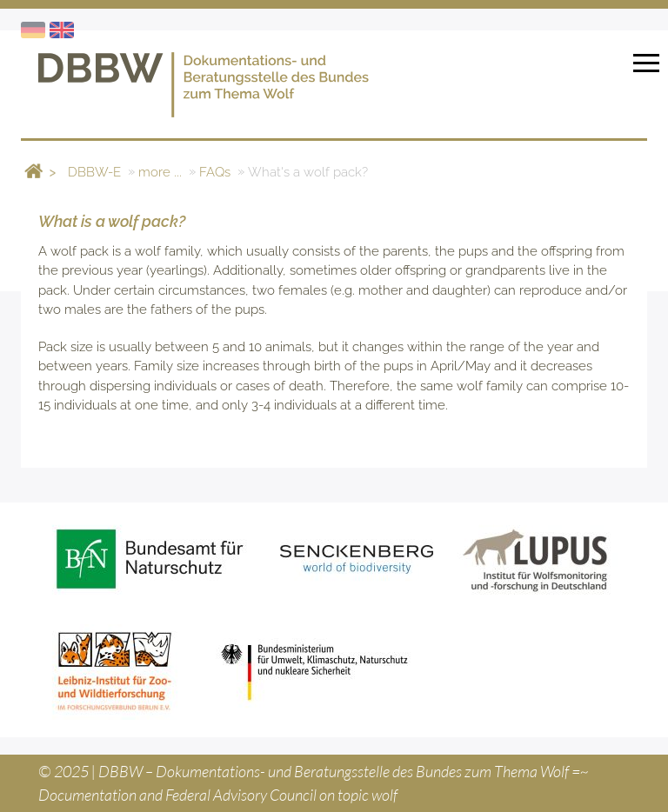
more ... (160, 171)
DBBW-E (94, 171)
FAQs (215, 171)
